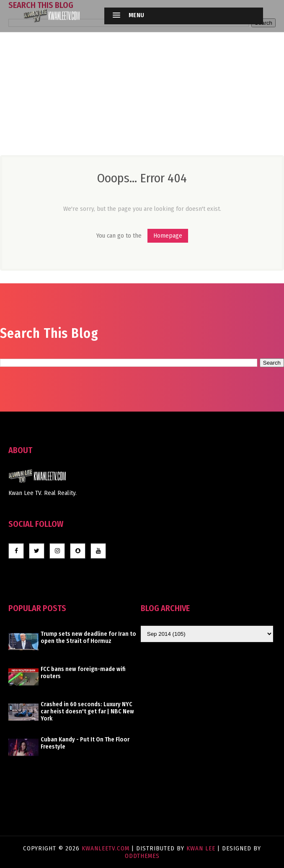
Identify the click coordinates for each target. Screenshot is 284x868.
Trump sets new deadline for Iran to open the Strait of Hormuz (88, 637)
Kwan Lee (201, 848)
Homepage (168, 236)
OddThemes (142, 856)
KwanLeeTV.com (107, 848)
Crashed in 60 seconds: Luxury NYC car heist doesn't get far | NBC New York (87, 711)
